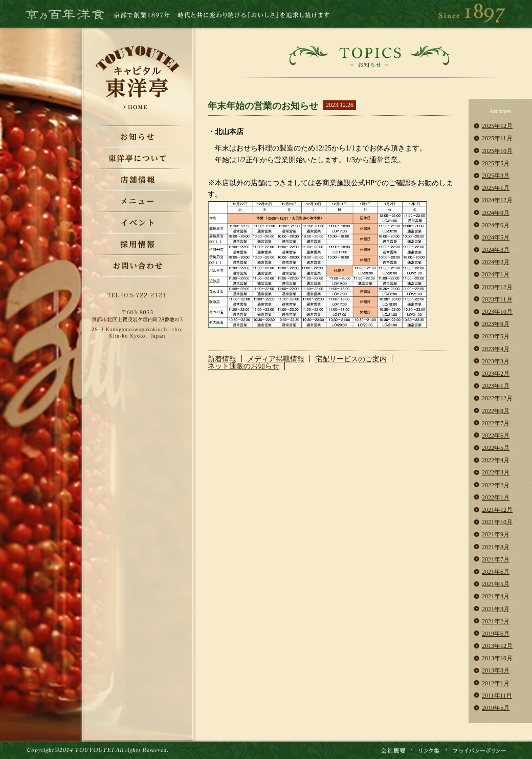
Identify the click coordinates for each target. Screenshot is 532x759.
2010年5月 (496, 708)
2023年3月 (496, 361)
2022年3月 (496, 472)
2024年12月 (497, 200)
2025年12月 (497, 126)
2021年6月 (496, 572)
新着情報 (222, 359)
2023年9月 (496, 324)
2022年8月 (496, 411)
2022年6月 (496, 436)
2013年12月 (497, 646)
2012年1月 (496, 683)
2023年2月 (496, 374)
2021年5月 (496, 584)
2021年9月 (496, 534)
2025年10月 (497, 151)
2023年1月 (496, 386)
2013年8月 (496, 670)
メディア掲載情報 (276, 359)
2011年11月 (497, 696)
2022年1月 (496, 497)
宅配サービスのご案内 (351, 359)
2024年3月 (496, 250)
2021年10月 (497, 522)
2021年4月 (496, 596)
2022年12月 (497, 398)
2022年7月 (496, 423)
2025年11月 (497, 138)
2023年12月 (497, 287)
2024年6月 (496, 225)
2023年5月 (496, 336)
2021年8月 (496, 547)
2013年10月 (497, 658)
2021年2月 (496, 621)
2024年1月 (496, 274)
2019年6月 (496, 634)
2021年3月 (496, 609)
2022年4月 (496, 460)
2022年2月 (496, 485)
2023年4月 (496, 349)
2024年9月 (496, 213)
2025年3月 (496, 176)
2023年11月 (497, 299)
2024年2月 (496, 262)
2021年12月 (497, 510)
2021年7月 (496, 559)
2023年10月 (497, 312)
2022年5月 (496, 448)
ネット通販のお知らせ (243, 366)
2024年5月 (496, 237)
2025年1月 (496, 188)
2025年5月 (496, 163)
